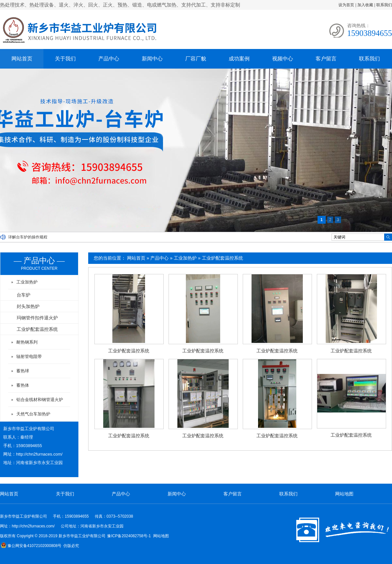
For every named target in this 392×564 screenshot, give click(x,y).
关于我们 (65, 59)
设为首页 (346, 5)
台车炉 (24, 295)
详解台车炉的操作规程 (28, 237)
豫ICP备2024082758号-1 (129, 536)
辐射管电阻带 (29, 356)
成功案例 (239, 59)
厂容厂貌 (196, 59)
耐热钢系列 (27, 342)
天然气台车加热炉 (33, 414)
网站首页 (22, 59)
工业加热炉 (185, 258)
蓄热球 (23, 371)
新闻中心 (152, 59)
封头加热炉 (28, 306)
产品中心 (109, 59)
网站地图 (344, 494)
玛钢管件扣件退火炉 (37, 318)
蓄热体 (23, 385)
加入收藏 (365, 5)
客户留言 (326, 59)
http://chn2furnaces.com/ (39, 454)
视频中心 (283, 59)
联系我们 (384, 5)
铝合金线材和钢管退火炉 (40, 400)
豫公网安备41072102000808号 (31, 546)
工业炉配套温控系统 (222, 258)
